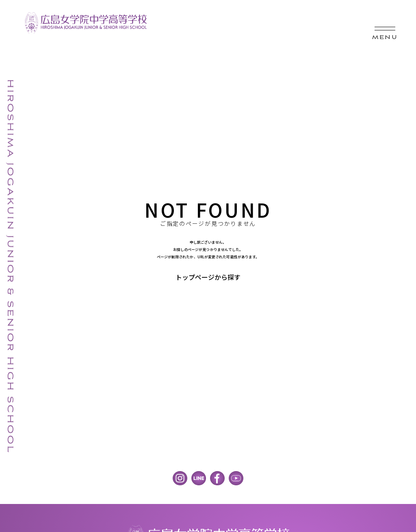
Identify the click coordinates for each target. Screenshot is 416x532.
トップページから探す (208, 277)
